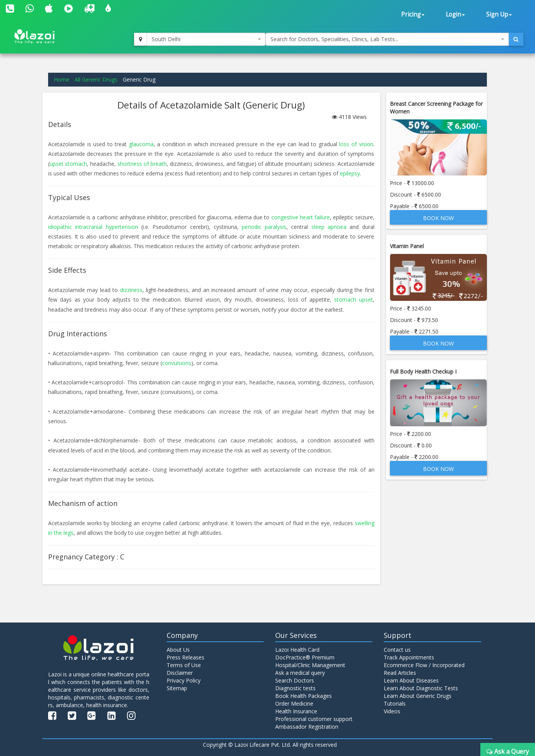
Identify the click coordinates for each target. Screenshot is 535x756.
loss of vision (356, 144)
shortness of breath (142, 164)
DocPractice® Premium (305, 657)
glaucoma (141, 144)
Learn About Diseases (411, 680)
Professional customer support (314, 719)
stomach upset (353, 300)
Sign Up (499, 14)
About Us (178, 650)
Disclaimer (180, 673)
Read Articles (400, 673)
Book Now (438, 218)
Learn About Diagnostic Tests (421, 688)
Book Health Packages (303, 696)
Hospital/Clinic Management (310, 665)
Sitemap (177, 688)
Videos (392, 711)
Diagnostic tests (295, 688)
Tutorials (395, 703)
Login (455, 14)
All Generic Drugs (96, 79)
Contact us (397, 650)
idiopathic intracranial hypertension (93, 227)
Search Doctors (295, 680)
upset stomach (68, 164)
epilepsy (350, 173)
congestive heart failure (301, 217)
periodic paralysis (264, 227)
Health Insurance (296, 711)
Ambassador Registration (307, 727)
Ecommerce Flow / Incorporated (424, 665)
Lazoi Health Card (297, 650)
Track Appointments (409, 657)
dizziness (131, 290)
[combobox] (206, 39)
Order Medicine (294, 703)
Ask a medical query (300, 673)
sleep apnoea (329, 227)
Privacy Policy (184, 680)
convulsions (177, 363)
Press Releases (186, 657)
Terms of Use (184, 665)
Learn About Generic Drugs (418, 696)
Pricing (413, 14)
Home (62, 79)
